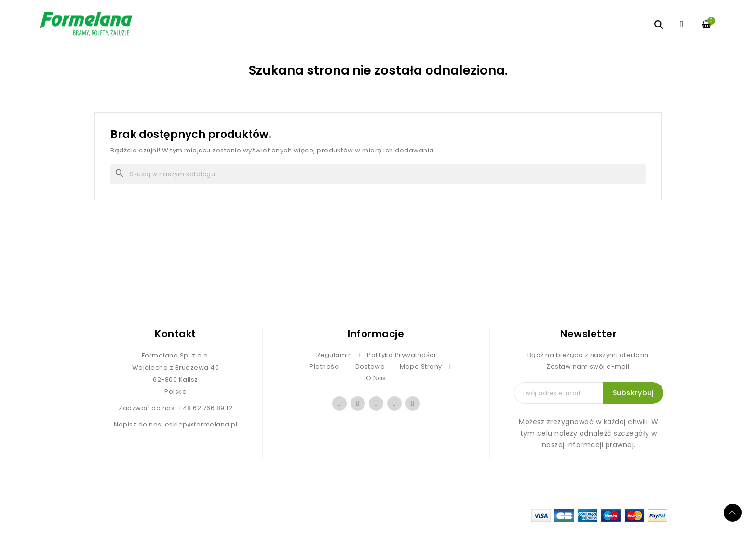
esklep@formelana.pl (201, 424)
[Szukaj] (378, 174)
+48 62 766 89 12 (205, 408)
